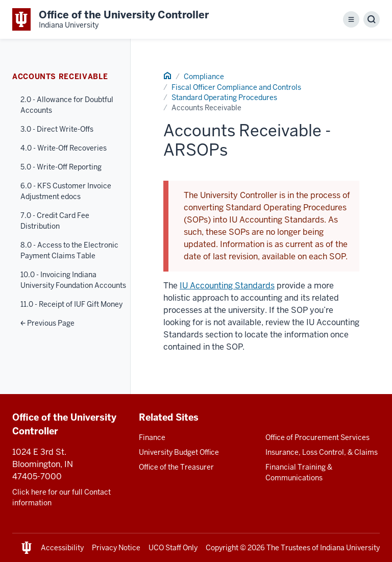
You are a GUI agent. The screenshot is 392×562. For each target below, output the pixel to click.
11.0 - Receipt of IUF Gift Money (71, 304)
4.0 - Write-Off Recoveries (64, 148)
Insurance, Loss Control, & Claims (322, 452)
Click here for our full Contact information (62, 497)
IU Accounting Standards (227, 286)
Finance (152, 437)
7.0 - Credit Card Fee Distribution (55, 221)
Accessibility (62, 548)
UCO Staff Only (173, 548)
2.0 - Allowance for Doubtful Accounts (67, 105)
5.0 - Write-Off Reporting (61, 167)
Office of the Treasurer (176, 467)
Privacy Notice (116, 548)
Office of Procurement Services (317, 437)
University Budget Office (179, 452)
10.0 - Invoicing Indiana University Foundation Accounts (73, 280)
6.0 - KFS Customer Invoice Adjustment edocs (66, 191)
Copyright (222, 548)
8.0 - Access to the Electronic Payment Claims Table (69, 250)
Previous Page (47, 323)
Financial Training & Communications (299, 472)
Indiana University (350, 548)
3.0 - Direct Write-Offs (57, 129)
